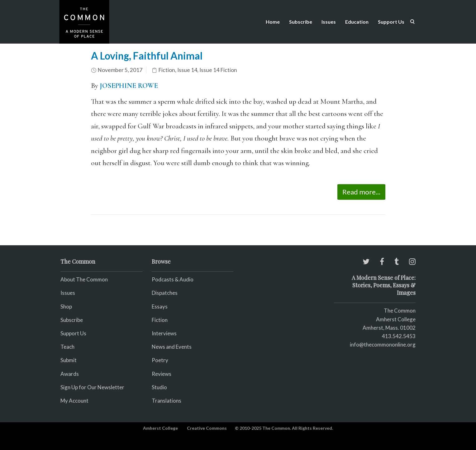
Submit (69, 360)
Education (357, 22)
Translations (167, 401)
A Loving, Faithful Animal (147, 56)
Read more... (361, 192)
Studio (159, 387)
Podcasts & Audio (173, 279)
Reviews (162, 374)
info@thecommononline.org (383, 345)
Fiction (167, 70)
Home (273, 22)
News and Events (172, 347)
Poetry (160, 360)
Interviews (164, 333)
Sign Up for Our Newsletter (92, 387)
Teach (67, 347)
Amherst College (160, 428)
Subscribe (301, 22)
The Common (400, 311)
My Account (74, 401)
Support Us (391, 22)
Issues (329, 22)
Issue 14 (187, 70)
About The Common (84, 279)
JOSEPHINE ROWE (129, 86)
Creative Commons (207, 428)
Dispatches (165, 293)
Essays (160, 306)
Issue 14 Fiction (218, 70)
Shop (66, 306)
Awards (70, 374)
